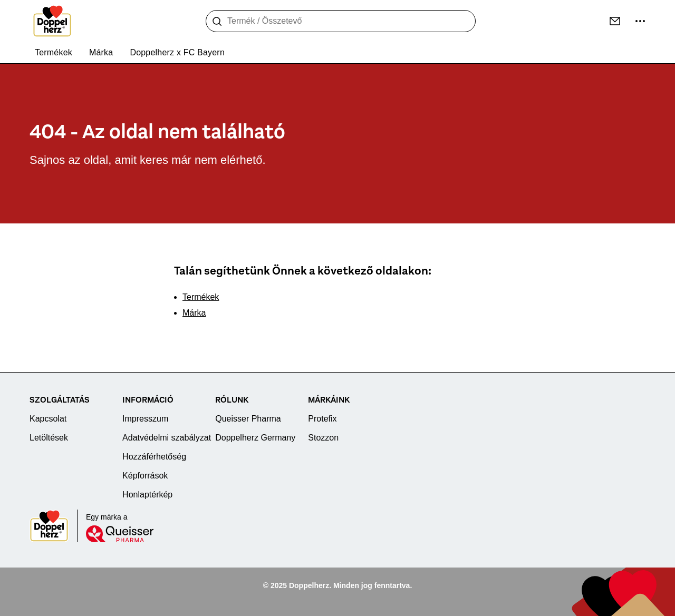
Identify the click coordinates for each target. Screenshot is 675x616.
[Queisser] (120, 534)
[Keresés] (217, 22)
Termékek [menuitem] (54, 52)
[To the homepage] (52, 21)
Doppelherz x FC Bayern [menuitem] (177, 52)
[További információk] (640, 21)
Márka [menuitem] (101, 52)
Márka (194, 313)
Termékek (201, 297)
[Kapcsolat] (615, 21)
